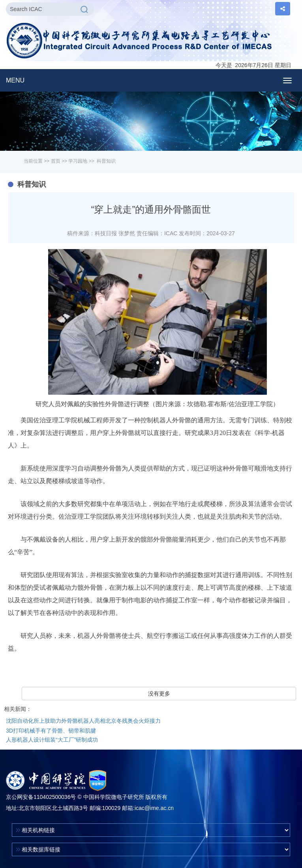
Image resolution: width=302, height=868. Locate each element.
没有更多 (159, 694)
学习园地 (78, 161)
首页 (56, 161)
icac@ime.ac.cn (154, 808)
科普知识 (106, 161)
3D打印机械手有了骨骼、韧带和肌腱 (51, 731)
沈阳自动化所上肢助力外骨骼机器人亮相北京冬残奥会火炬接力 (83, 721)
